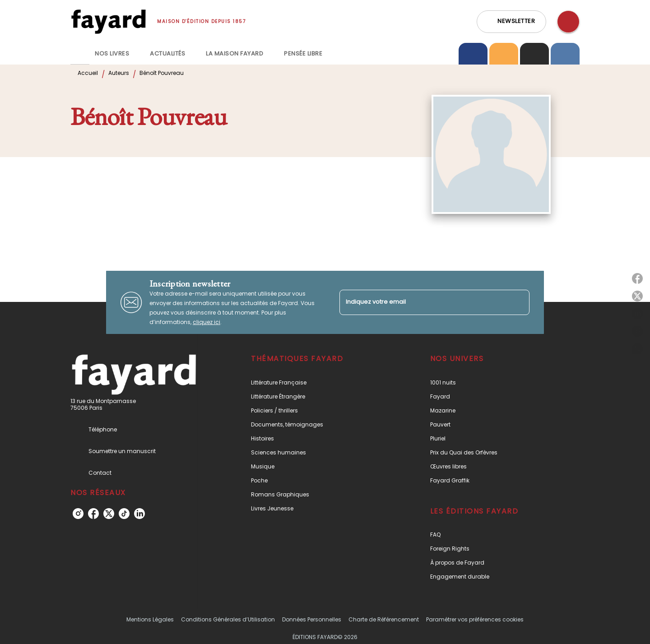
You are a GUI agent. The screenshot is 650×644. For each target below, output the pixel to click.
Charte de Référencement (384, 619)
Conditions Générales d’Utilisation (228, 619)
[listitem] (78, 514)
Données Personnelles (312, 619)
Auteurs (119, 73)
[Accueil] (108, 21)
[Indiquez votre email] (423, 302)
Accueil (88, 73)
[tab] (80, 54)
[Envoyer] (519, 302)
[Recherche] (568, 22)
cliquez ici (207, 322)
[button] (511, 22)
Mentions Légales (150, 619)
